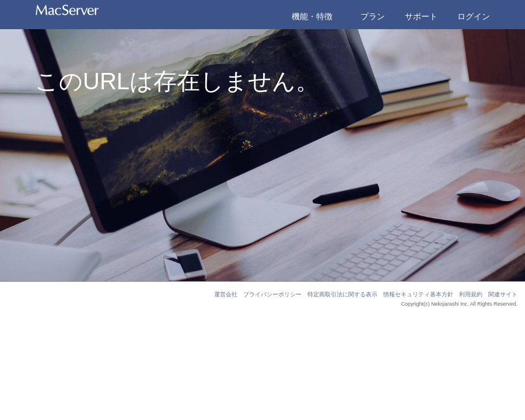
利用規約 (471, 294)
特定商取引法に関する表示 (342, 294)
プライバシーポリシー (272, 294)
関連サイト (503, 294)
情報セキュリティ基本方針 (418, 294)
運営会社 (226, 294)
